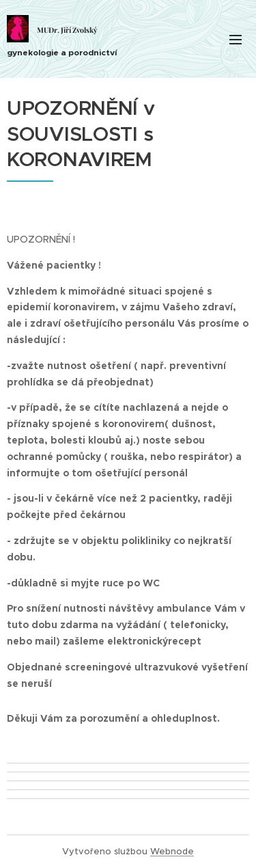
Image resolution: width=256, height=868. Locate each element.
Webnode (172, 851)
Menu (236, 40)
